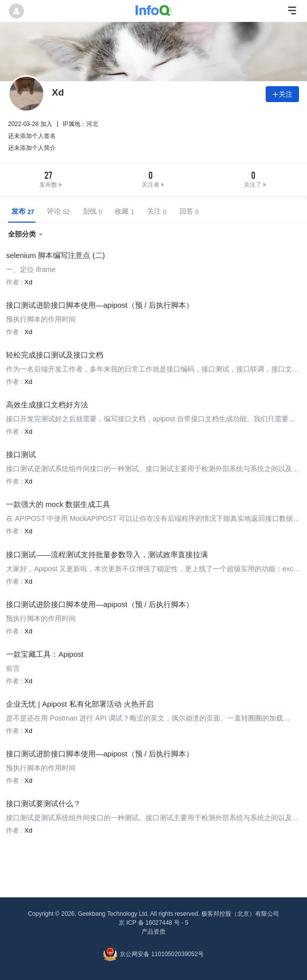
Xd (28, 282)
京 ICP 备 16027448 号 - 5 (153, 922)
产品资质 (153, 931)
